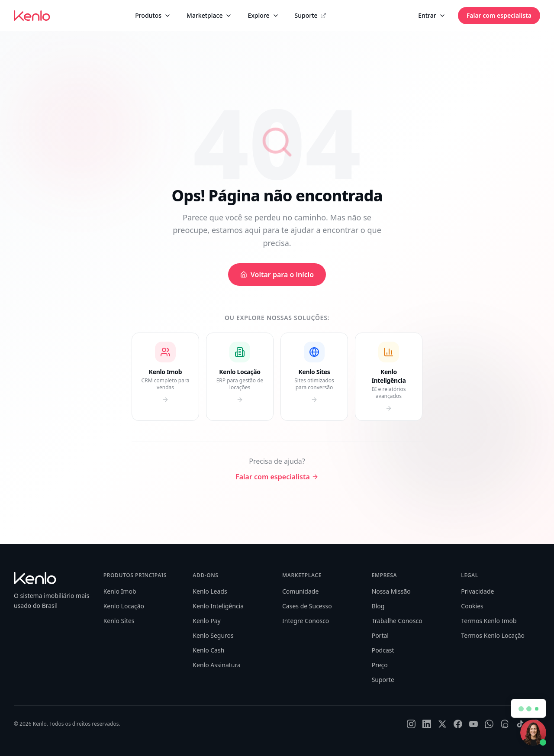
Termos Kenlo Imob (489, 621)
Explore (263, 15)
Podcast (383, 650)
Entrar (432, 15)
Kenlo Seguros (213, 635)
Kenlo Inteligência (218, 606)
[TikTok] (520, 724)
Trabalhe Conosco (397, 621)
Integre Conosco (306, 621)
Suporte (311, 15)
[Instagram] (411, 724)
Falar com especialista (499, 15)
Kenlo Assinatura (216, 665)
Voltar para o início (277, 275)
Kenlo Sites (119, 621)
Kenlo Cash (208, 650)
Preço (380, 665)
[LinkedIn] (427, 724)
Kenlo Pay (206, 621)
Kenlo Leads (210, 591)
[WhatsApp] (489, 724)
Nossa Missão (391, 591)
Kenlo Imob (120, 591)
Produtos (153, 15)
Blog (378, 606)
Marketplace (209, 15)
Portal (380, 635)
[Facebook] (458, 724)
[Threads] (505, 724)
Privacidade (477, 591)
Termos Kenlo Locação (493, 635)
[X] (442, 724)
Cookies (472, 606)
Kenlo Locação (124, 606)
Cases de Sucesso (307, 606)
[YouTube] (473, 724)
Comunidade (300, 591)
